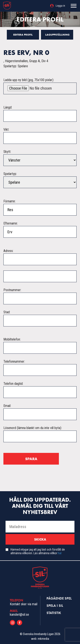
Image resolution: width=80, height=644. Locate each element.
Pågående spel (59, 598)
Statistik (54, 613)
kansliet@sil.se (19, 615)
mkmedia (43, 639)
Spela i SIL (55, 606)
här (60, 553)
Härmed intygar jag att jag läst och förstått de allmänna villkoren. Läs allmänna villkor (38, 551)
